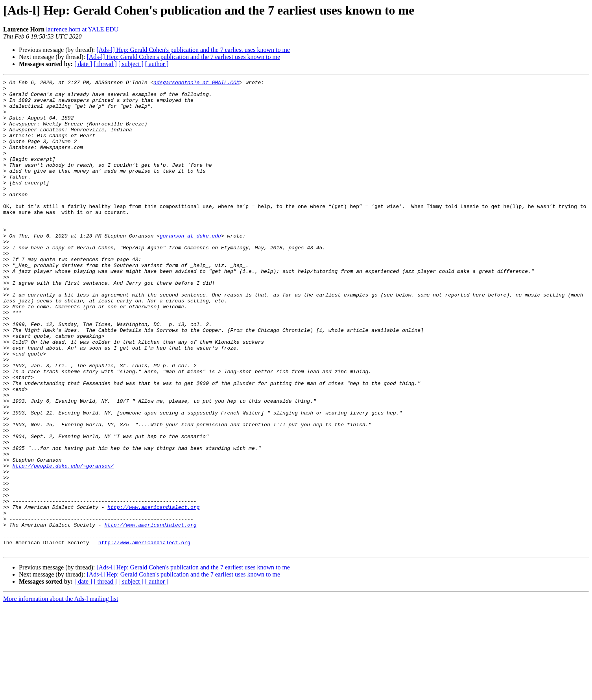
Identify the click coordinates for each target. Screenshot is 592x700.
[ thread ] (105, 64)
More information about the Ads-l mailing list (61, 693)
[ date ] (83, 64)
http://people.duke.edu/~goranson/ (63, 543)
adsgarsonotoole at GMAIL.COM (196, 83)
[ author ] (157, 64)
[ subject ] (131, 64)
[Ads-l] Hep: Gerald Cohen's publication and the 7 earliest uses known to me (193, 50)
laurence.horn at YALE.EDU (82, 29)
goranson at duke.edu (190, 267)
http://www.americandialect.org (153, 593)
